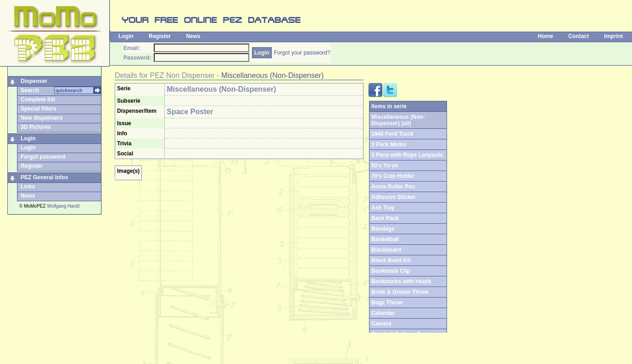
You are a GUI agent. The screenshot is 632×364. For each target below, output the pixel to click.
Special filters (39, 109)
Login (126, 36)
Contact (579, 36)
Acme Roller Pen (393, 187)
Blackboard (386, 250)
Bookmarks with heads (401, 281)
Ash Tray (383, 208)
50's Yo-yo (385, 165)
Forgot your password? (302, 53)
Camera (381, 324)
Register (160, 36)
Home (545, 36)
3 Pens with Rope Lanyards (407, 155)
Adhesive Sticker (394, 197)
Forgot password (43, 157)
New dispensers (42, 118)
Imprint (613, 36)
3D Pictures (36, 127)
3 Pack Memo (389, 144)
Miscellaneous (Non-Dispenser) (272, 75)
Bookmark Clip (391, 271)
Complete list (38, 99)
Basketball (385, 239)
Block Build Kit (391, 260)
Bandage (383, 229)
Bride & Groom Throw (400, 292)
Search (30, 90)
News (193, 36)
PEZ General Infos (44, 177)
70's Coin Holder (393, 176)
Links (28, 187)
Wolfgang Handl (63, 206)
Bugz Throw (387, 303)
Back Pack (385, 218)
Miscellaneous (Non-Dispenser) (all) (398, 120)
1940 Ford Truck (392, 134)
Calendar (383, 313)
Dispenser (34, 81)
